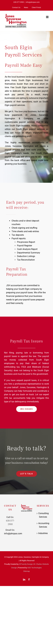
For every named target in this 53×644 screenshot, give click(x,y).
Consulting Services (43, 515)
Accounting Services (43, 525)
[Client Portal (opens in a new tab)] (36, 8)
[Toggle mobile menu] (47, 17)
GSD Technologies (35, 568)
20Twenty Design (26, 564)
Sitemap (26, 571)
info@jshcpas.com (33, 2)
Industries (43, 533)
